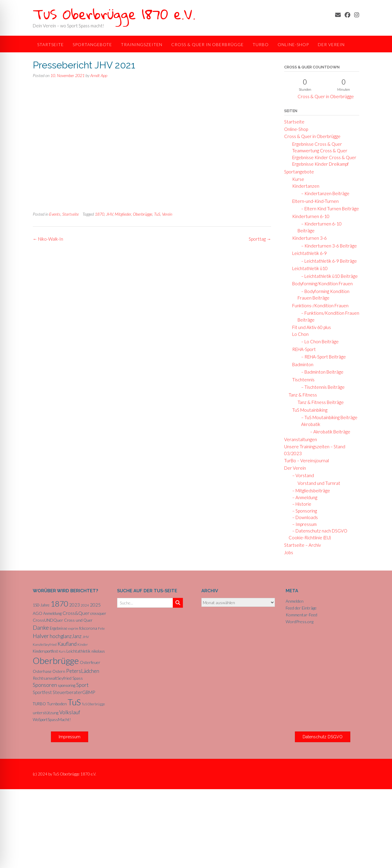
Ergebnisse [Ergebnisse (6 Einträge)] (59, 628)
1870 (99, 214)
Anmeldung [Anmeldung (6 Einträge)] (52, 613)
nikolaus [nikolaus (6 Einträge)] (98, 651)
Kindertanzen (304, 186)
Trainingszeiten (142, 44)
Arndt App (99, 75)
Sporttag (260, 239)
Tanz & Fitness (303, 395)
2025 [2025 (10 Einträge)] (95, 605)
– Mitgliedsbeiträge (309, 491)
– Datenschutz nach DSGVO (318, 531)
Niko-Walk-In (48, 239)
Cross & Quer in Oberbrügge (207, 44)
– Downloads (303, 517)
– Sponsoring (303, 511)
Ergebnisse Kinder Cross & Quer (322, 157)
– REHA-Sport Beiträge (322, 357)
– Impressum (303, 524)
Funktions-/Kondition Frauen (319, 305)
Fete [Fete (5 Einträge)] (101, 628)
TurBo (261, 44)
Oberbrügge (143, 214)
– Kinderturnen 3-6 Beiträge (327, 246)
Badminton (301, 364)
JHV (109, 214)
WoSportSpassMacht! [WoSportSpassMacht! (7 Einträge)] (52, 720)
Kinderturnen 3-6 (308, 238)
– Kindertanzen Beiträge (323, 193)
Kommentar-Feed (301, 615)
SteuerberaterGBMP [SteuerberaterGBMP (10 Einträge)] (74, 692)
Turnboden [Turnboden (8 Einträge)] (57, 704)
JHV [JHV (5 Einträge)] (86, 637)
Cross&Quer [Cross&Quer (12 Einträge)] (76, 613)
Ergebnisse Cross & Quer (315, 144)
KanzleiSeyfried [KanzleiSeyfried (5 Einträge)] (45, 644)
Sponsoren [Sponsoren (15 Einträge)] (45, 685)
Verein (167, 214)
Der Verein (331, 44)
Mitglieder (123, 214)
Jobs (289, 552)
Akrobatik (309, 424)
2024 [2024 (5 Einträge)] (85, 605)
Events (55, 214)
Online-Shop (293, 44)
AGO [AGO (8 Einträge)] (38, 613)
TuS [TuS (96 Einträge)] (74, 702)
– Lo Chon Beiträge (318, 341)
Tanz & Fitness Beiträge (321, 402)
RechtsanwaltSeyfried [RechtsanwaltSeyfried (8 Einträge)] (52, 678)
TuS (157, 214)
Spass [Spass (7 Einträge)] (78, 678)
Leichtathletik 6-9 (308, 253)
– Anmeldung (303, 497)
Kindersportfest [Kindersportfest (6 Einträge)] (45, 651)
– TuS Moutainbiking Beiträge (328, 417)
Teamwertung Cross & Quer (318, 151)
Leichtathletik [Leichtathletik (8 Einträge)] (78, 651)
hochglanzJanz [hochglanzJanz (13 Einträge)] (66, 636)
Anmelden (295, 601)
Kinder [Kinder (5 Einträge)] (83, 644)
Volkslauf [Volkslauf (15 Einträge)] (70, 712)
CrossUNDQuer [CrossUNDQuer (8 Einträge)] (48, 620)
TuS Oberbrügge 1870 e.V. (114, 14)
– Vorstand (301, 475)
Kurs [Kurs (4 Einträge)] (62, 651)
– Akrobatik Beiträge (328, 432)
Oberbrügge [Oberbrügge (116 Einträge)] (56, 661)
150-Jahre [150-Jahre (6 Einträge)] (41, 605)
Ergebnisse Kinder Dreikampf (319, 164)
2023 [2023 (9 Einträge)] (74, 605)
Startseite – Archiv (302, 545)
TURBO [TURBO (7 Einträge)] (39, 704)
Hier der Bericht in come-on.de (122, 145)
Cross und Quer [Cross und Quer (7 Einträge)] (78, 620)
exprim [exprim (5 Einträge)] (73, 628)
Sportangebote (92, 44)
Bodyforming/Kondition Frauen (321, 283)
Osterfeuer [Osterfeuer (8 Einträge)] (90, 662)
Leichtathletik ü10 (308, 268)
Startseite (50, 44)
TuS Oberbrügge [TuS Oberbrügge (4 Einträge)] (93, 704)
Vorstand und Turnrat (319, 483)
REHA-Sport (302, 349)
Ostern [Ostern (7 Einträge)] (59, 671)
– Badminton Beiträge (321, 372)
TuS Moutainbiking (308, 410)
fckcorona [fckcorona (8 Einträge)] (88, 628)
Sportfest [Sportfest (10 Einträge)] (42, 692)
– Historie (300, 504)
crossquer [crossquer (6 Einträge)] (98, 613)
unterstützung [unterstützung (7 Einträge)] (46, 713)
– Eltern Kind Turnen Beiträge (328, 209)
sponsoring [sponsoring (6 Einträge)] (67, 685)
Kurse (296, 179)
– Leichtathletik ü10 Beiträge (328, 276)
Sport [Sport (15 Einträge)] (82, 685)
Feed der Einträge (301, 608)
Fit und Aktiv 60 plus (310, 327)
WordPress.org (300, 622)
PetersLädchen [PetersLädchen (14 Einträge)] (83, 671)
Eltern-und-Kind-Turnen (314, 201)
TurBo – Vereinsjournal (307, 460)
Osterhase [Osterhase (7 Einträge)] (42, 671)
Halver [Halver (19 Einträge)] (41, 636)
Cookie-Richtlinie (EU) (310, 538)
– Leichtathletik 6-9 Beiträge (327, 261)
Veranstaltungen (301, 439)
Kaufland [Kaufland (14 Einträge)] (67, 644)
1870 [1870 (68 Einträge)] (59, 604)
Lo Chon (299, 334)
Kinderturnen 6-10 (309, 216)
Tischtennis (302, 380)
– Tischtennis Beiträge (321, 387)
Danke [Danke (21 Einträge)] (41, 628)
